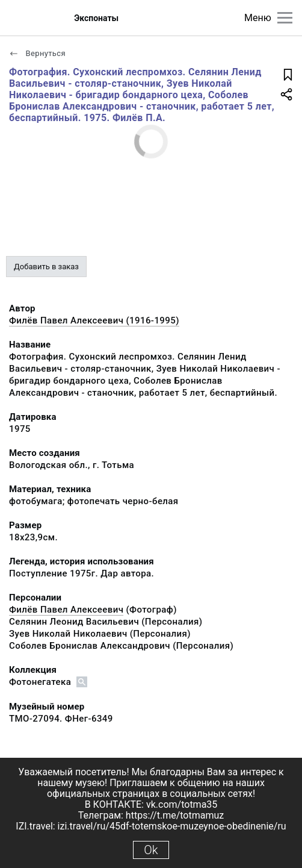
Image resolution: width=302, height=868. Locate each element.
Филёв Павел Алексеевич (66, 610)
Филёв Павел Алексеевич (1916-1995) (94, 320)
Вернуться (37, 53)
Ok (151, 850)
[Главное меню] (285, 18)
